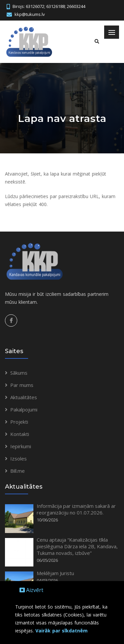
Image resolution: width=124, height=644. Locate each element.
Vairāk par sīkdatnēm (62, 631)
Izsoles (19, 458)
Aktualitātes (24, 397)
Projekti (19, 422)
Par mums (22, 385)
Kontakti (20, 434)
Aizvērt (31, 590)
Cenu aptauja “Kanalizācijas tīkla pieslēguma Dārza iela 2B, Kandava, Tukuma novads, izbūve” (77, 546)
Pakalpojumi (24, 409)
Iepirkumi (21, 446)
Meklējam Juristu (55, 573)
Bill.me (18, 471)
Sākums (19, 373)
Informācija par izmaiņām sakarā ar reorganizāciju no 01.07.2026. (76, 509)
